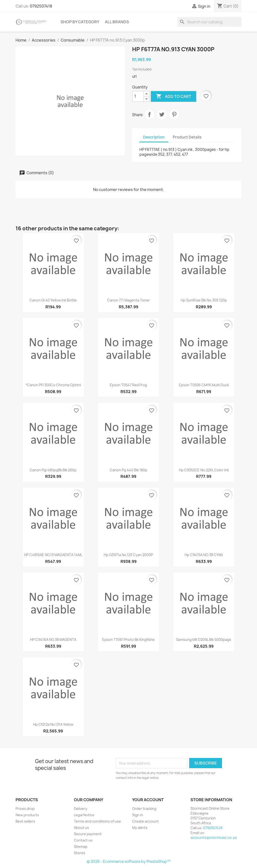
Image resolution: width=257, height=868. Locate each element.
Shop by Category (80, 22)
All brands (117, 22)
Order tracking (144, 809)
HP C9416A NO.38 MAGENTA (53, 640)
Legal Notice (84, 815)
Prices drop (25, 809)
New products (27, 815)
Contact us (83, 840)
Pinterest (174, 114)
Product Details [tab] (187, 137)
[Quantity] (138, 96)
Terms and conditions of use (97, 821)
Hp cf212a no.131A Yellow (53, 724)
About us (81, 828)
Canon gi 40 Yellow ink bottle (53, 300)
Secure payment (88, 834)
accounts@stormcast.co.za (214, 838)
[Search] (209, 22)
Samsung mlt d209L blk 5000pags (204, 640)
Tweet (162, 114)
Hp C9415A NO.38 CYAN (204, 555)
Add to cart (174, 96)
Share (149, 114)
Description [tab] (154, 137)
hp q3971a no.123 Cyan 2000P (128, 555)
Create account (145, 821)
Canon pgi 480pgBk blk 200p (53, 470)
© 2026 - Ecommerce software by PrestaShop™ (129, 862)
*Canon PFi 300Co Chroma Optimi (53, 385)
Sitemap (81, 847)
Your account (148, 800)
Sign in (138, 815)
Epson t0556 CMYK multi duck (204, 385)
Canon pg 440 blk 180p (128, 470)
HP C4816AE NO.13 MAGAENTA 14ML (53, 555)
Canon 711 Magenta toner (128, 300)
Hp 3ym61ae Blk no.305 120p (204, 300)
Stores (80, 853)
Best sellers (25, 821)
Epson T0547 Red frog (128, 385)
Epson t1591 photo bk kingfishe (128, 640)
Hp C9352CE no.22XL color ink (204, 470)
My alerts (140, 828)
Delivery (81, 809)
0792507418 (41, 6)
